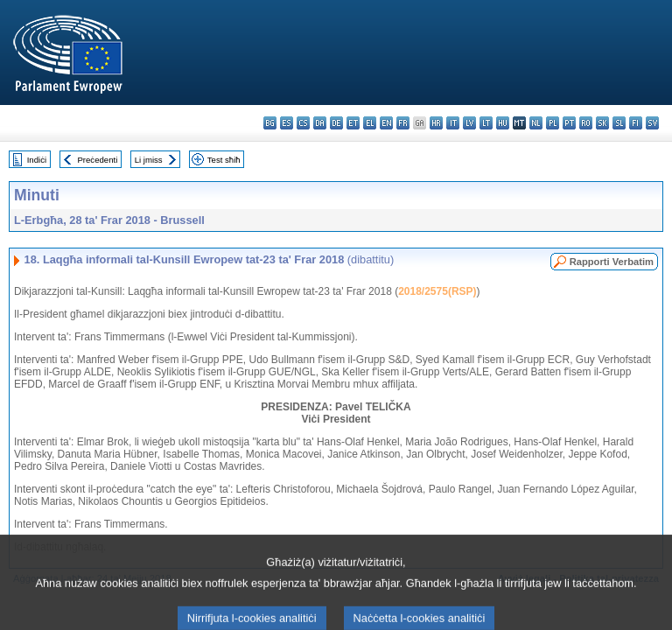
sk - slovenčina (602, 123)
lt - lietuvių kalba (486, 123)
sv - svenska (652, 123)
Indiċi (37, 160)
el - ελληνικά (370, 123)
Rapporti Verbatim (612, 262)
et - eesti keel (353, 123)
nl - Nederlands (536, 123)
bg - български (270, 123)
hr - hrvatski (436, 123)
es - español (287, 123)
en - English (386, 123)
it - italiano (453, 123)
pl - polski (553, 123)
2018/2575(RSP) (437, 291)
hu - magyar (503, 123)
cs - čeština (303, 123)
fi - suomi (636, 123)
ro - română (586, 123)
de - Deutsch (336, 123)
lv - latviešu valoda (469, 123)
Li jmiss (149, 160)
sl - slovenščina (619, 123)
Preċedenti (97, 160)
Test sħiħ (224, 160)
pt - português (569, 123)
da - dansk (320, 123)
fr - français (403, 123)
